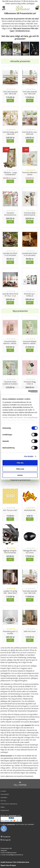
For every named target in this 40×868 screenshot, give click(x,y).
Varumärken (5, 794)
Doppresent (5, 810)
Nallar (3, 807)
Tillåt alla (20, 463)
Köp (10, 100)
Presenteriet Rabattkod (9, 804)
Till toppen (20, 784)
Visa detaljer (29, 456)
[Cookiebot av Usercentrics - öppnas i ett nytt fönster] (28, 391)
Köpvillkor (4, 797)
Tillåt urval (20, 469)
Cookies (3, 791)
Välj (10, 559)
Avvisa (20, 475)
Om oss (3, 801)
